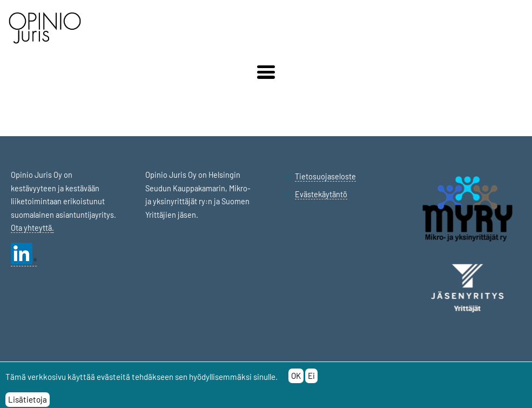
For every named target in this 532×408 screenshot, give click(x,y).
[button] (266, 72)
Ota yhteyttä (31, 228)
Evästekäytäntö (321, 194)
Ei (311, 379)
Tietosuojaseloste (325, 176)
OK (296, 379)
